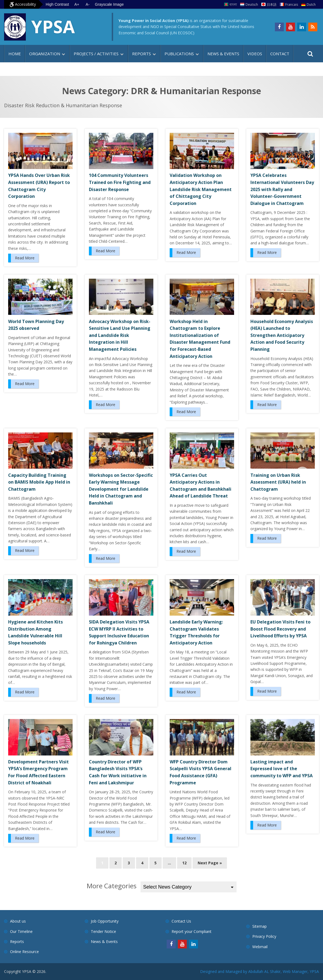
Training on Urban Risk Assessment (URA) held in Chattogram (278, 482)
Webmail (260, 947)
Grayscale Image (109, 4)
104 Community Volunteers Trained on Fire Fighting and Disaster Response (120, 182)
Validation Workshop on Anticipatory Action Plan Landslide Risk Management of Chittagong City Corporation (201, 189)
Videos (255, 54)
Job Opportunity (105, 921)
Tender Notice (103, 931)
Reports (142, 54)
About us (18, 921)
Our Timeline (21, 931)
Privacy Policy (264, 936)
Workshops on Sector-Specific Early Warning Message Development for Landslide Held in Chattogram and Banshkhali (121, 489)
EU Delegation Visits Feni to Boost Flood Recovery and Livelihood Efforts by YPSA (280, 629)
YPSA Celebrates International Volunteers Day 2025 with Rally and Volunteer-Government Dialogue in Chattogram (282, 189)
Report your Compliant (192, 931)
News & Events (223, 54)
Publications (179, 54)
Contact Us (181, 921)
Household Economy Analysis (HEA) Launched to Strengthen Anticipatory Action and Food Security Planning (282, 335)
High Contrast (57, 4)
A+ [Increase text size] (77, 4)
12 (184, 863)
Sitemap (260, 926)
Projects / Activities (96, 54)
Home (15, 54)
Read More (25, 258)
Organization (45, 54)
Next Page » (210, 863)
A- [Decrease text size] (88, 4)
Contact (280, 54)
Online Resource (24, 952)
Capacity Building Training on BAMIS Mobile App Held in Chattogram (39, 482)
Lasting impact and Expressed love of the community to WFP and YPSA (282, 769)
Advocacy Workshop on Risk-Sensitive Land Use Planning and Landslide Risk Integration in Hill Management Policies (120, 335)
